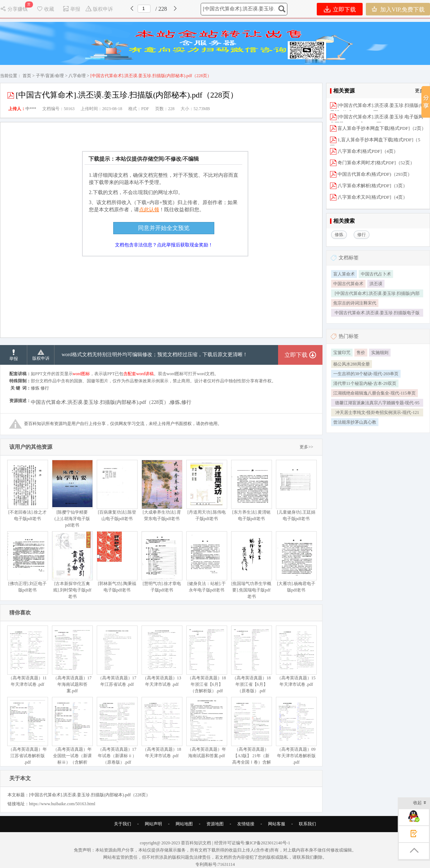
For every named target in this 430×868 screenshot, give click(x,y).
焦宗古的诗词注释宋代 (355, 303)
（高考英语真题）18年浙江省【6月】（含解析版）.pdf (207, 659)
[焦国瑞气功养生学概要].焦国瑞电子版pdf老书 (251, 565)
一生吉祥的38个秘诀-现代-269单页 (366, 374)
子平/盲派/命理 (50, 76)
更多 (420, 91)
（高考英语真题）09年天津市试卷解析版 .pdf (296, 731)
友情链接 (246, 824)
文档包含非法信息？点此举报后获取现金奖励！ (164, 245)
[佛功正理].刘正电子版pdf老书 (27, 562)
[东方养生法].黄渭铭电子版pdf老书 (251, 490)
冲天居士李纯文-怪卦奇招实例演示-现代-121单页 (377, 413)
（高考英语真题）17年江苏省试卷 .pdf (117, 656)
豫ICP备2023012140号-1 (268, 843)
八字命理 (77, 76)
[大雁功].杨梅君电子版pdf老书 (296, 562)
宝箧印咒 (342, 353)
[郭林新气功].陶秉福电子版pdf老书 (117, 562)
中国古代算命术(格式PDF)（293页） (375, 174)
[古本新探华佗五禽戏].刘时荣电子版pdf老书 (72, 565)
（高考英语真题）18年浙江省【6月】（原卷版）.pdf (251, 659)
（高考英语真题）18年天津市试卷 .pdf (162, 728)
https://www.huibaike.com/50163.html (62, 804)
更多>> (306, 447)
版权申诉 (99, 9)
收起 (420, 803)
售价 (361, 353)
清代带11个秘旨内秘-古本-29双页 (365, 383)
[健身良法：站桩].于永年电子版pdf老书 (207, 562)
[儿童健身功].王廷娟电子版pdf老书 (296, 490)
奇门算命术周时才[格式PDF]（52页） (376, 163)
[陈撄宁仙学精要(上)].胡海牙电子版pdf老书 (72, 494)
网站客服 (277, 824)
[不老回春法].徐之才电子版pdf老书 (27, 490)
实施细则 (380, 353)
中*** (31, 109)
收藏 (45, 9)
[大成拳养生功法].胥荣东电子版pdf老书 (162, 490)
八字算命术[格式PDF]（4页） (368, 151)
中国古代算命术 (348, 284)
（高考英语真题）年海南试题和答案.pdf (207, 728)
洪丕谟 (376, 284)
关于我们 (123, 824)
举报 (71, 9)
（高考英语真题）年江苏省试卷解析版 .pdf (27, 731)
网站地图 (184, 824)
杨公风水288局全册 (352, 364)
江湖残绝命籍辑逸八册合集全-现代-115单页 (374, 393)
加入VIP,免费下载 (398, 9)
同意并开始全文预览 (164, 228)
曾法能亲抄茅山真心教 (355, 422)
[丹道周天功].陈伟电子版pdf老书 (207, 490)
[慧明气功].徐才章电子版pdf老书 (162, 562)
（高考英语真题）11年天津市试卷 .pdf (27, 656)
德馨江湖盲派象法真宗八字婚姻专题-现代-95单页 (377, 404)
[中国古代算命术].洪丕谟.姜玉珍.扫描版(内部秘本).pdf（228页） (377, 294)
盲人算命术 (344, 274)
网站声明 (153, 824)
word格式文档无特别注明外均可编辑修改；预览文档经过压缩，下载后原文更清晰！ (155, 355)
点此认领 (149, 210)
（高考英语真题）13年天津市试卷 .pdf (162, 656)
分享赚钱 (15, 9)
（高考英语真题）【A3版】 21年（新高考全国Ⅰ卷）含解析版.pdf (251, 734)
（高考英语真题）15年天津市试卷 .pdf (296, 656)
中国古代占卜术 (376, 274)
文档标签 (349, 258)
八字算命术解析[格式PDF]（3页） (372, 186)
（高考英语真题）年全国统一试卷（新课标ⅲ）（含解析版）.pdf (72, 734)
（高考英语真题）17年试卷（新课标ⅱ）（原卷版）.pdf (117, 731)
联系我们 (307, 824)
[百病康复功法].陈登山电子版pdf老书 (117, 490)
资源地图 (215, 824)
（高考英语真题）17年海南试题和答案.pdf (72, 659)
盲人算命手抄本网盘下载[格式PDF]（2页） (382, 128)
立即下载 (340, 9)
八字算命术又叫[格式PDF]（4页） (372, 197)
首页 (27, 76)
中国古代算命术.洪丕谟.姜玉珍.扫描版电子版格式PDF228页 (377, 313)
